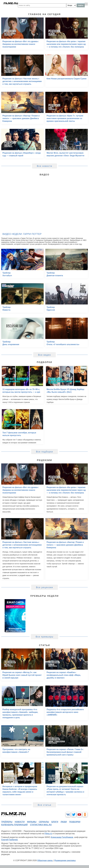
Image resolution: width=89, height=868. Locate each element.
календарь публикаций (14, 825)
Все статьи (44, 805)
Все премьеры (45, 637)
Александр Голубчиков (62, 837)
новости (20, 822)
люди (64, 822)
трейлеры (7, 822)
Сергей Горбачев (9, 840)
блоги (55, 822)
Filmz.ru (48, 834)
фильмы (32, 822)
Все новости (45, 166)
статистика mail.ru (41, 825)
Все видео (44, 355)
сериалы (44, 822)
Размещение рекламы (65, 860)
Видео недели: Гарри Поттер (22, 234)
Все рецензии (44, 587)
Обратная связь (45, 860)
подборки (75, 822)
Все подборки (44, 452)
